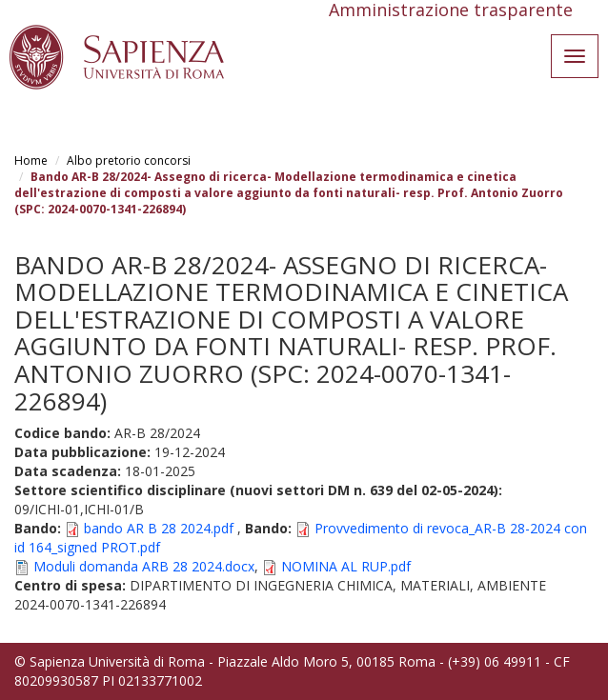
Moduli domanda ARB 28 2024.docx (144, 566)
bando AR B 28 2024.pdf (159, 528)
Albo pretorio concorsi (129, 160)
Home (31, 160)
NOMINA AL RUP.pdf (346, 566)
